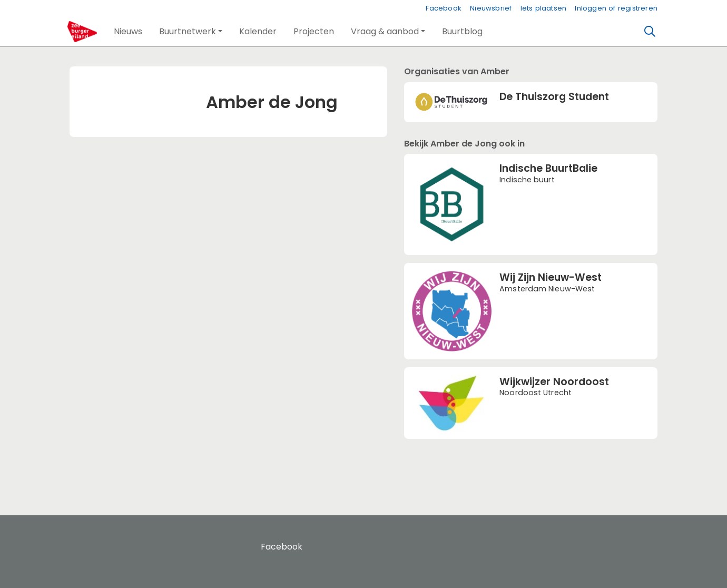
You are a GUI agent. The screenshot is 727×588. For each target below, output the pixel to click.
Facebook (444, 8)
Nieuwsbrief (491, 8)
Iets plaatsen (544, 8)
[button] (128, 32)
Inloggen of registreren (616, 8)
